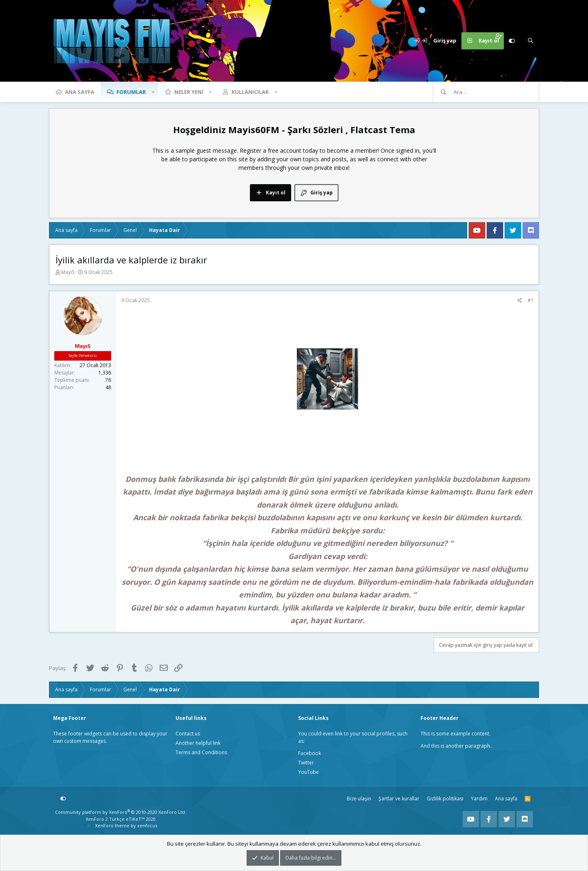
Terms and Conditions (201, 752)
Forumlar (131, 92)
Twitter (306, 763)
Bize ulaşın (359, 799)
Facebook (310, 753)
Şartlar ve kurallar (399, 799)
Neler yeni (189, 92)
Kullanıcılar (250, 92)
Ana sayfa (80, 92)
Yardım (479, 799)
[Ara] (530, 41)
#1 (531, 300)
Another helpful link (198, 743)
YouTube (308, 772)
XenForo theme (112, 825)
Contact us (188, 734)
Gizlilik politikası (445, 799)
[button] (153, 92)
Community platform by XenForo (121, 812)
